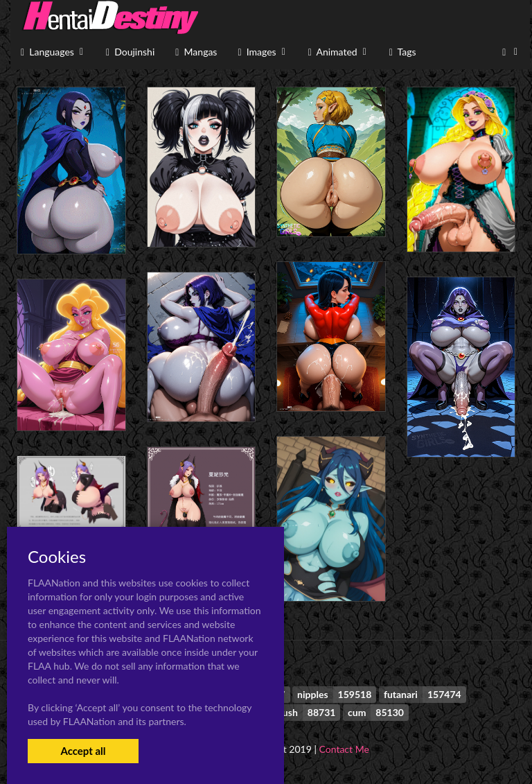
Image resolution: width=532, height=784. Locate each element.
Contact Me (344, 749)
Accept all (83, 751)
